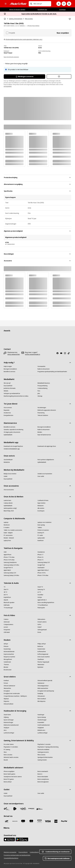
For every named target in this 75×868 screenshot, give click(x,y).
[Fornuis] (6, 683)
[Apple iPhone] (7, 555)
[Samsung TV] (41, 589)
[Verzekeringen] (42, 408)
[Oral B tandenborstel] (44, 725)
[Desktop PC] (41, 533)
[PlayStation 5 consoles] (44, 744)
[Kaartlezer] (41, 541)
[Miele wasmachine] (43, 688)
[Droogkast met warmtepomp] (46, 691)
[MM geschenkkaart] (40, 821)
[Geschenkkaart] (8, 460)
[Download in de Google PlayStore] (13, 446)
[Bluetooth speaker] (9, 602)
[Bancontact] (7, 821)
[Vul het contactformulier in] (33, 354)
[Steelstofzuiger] (42, 720)
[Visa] (48, 821)
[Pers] (39, 391)
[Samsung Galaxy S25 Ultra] (11, 565)
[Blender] (6, 667)
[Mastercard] (31, 821)
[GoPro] (39, 624)
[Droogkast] (7, 691)
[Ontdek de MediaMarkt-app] (12, 449)
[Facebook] (58, 353)
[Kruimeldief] (41, 722)
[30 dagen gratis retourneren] (12, 432)
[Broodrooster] (8, 670)
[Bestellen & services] (10, 372)
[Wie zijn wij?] (7, 383)
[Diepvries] (6, 701)
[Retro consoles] (8, 755)
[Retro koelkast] (42, 699)
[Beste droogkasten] (43, 782)
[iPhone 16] (40, 557)
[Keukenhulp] (7, 649)
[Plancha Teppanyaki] (43, 662)
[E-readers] (7, 528)
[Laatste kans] (7, 500)
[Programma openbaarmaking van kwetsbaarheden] (52, 372)
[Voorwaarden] (41, 366)
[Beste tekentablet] (43, 777)
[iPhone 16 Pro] (42, 573)
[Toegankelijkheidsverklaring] (11, 858)
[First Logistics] (40, 809)
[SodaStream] (7, 662)
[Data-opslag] (41, 525)
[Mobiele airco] (41, 730)
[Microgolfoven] (8, 659)
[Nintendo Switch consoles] (11, 757)
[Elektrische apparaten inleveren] (47, 410)
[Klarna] (7, 828)
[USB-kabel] (7, 632)
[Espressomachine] (9, 654)
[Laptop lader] (41, 538)
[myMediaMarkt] (8, 435)
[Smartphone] (41, 552)
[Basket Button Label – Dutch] (69, 4)
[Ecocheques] (41, 511)
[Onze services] (8, 408)
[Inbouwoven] (41, 696)
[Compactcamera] (8, 624)
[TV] (5, 587)
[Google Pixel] (41, 565)
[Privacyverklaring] (42, 386)
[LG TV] (39, 592)
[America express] (56, 821)
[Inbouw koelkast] (9, 704)
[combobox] (42, 4)
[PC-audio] (40, 535)
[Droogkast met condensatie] (12, 693)
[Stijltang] (6, 717)
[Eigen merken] (41, 503)
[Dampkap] (40, 693)
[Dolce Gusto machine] (44, 657)
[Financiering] (41, 413)
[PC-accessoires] (8, 535)
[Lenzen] (6, 627)
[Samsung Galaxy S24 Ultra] (11, 575)
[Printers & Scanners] (43, 530)
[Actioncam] (7, 622)
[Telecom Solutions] (43, 415)
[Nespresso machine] (9, 657)
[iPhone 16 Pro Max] (9, 560)
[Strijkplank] (41, 728)
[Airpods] (6, 600)
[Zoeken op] (31, 4)
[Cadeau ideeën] (8, 503)
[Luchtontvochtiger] (9, 733)
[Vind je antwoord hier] (14, 354)
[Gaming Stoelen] (42, 760)
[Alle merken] (41, 508)
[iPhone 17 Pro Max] (9, 557)
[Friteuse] (6, 646)
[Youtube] (62, 353)
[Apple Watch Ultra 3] (43, 570)
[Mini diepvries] (42, 701)
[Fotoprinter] (7, 630)
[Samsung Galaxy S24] (10, 573)
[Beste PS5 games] (9, 779)
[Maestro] (23, 821)
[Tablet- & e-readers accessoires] (13, 530)
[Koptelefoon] (7, 597)
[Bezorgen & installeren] (10, 369)
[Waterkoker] (41, 665)
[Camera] (6, 619)
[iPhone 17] (40, 555)
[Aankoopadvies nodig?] (10, 508)
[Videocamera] (41, 619)
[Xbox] (5, 752)
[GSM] (5, 552)
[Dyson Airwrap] (42, 717)
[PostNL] (15, 809)
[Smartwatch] (41, 568)
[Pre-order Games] (9, 744)
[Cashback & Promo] (43, 500)
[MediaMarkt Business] (44, 383)
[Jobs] (39, 393)
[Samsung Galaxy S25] (44, 562)
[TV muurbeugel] (8, 608)
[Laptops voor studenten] (44, 522)
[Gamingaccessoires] (43, 752)
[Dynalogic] (31, 809)
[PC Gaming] (7, 750)
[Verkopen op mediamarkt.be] (12, 393)
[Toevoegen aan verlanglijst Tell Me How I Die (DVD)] (70, 19)
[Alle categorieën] (6, 4)
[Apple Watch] (7, 570)
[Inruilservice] (7, 413)
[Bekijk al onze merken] (10, 474)
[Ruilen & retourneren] (44, 369)
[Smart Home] (7, 715)
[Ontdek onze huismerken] (45, 474)
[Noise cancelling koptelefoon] (46, 602)
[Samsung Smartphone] (10, 562)
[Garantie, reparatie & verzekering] (13, 430)
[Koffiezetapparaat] (43, 654)
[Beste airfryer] (8, 782)
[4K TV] (5, 592)
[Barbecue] (40, 646)
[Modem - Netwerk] (9, 538)
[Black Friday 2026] (9, 511)
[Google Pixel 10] (8, 568)
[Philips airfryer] (42, 644)
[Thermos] (6, 665)
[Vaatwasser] (41, 683)
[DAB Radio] (7, 605)
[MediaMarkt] (18, 4)
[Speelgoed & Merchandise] (45, 757)
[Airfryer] (6, 644)
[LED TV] (6, 595)
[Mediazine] (41, 506)
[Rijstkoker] (40, 667)
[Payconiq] (15, 821)
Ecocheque (62, 10)
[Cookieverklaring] (42, 388)
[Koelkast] (6, 681)
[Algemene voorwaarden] (10, 852)
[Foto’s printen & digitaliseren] (46, 460)
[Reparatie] (7, 410)
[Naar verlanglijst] (64, 4)
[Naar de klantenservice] (44, 435)
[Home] (5, 19)
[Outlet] (6, 476)
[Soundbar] (40, 595)
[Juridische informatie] (10, 388)
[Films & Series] (41, 755)
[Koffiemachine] (42, 652)
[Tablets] (40, 528)
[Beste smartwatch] (43, 771)
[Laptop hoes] (7, 541)
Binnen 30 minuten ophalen (17, 10)
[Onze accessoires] (9, 490)
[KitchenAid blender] (9, 652)
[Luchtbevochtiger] (43, 733)
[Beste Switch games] (10, 774)
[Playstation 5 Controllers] (11, 747)
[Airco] (5, 730)
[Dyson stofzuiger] (9, 720)
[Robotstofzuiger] (8, 722)
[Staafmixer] (41, 659)
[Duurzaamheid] (8, 386)
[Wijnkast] (6, 699)
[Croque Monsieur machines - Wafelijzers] (15, 696)
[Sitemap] (40, 396)
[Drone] (39, 632)
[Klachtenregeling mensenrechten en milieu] (16, 396)
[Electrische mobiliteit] (43, 750)
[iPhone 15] (40, 560)
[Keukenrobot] (41, 649)
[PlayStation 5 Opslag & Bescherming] (48, 747)
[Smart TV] (40, 587)
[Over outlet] (41, 476)
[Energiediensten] (8, 415)
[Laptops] (6, 522)
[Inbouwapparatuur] (43, 686)
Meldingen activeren (24, 77)
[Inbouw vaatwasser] (9, 686)
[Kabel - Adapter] (8, 533)
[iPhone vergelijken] (9, 771)
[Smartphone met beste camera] (13, 777)
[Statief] (40, 627)
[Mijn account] (59, 4)
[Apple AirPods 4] (42, 600)
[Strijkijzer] (6, 728)
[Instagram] (66, 353)
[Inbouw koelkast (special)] (45, 681)
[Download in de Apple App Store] (47, 446)
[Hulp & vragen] (8, 366)
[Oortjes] (40, 597)
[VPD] (23, 809)
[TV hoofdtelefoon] (43, 605)
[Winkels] (6, 391)
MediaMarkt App (42, 10)
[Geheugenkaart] (42, 630)
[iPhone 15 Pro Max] (43, 575)
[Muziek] (6, 760)
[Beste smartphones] (43, 779)
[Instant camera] (42, 622)
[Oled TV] (6, 589)
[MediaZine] (7, 462)
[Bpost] (7, 809)
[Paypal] (64, 821)
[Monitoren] (7, 525)
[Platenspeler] (41, 608)
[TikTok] (69, 353)
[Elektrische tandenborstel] (11, 725)
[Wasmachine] (7, 688)
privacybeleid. (8, 86)
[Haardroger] (41, 715)
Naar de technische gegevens (11, 57)
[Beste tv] (40, 774)
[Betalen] (40, 432)
